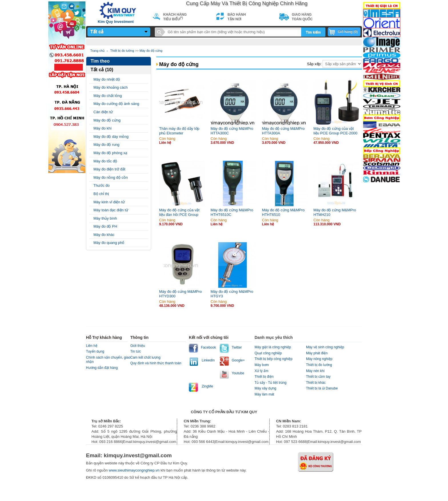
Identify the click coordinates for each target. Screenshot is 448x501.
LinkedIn (208, 360)
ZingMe (207, 386)
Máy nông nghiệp (319, 359)
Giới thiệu (138, 346)
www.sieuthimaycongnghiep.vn (135, 470)
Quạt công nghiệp (268, 353)
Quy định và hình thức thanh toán (156, 363)
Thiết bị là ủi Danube (322, 388)
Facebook (208, 347)
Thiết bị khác (316, 383)
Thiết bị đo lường (122, 51)
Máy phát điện (317, 353)
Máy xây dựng (265, 388)
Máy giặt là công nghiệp (273, 347)
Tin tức (136, 351)
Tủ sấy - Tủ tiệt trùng (271, 383)
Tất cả (97, 32)
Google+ (238, 360)
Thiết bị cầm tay (318, 377)
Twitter (237, 347)
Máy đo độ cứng (151, 51)
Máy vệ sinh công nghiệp (325, 347)
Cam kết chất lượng (145, 357)
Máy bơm (262, 365)
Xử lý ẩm (261, 371)
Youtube (238, 373)
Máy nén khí (315, 371)
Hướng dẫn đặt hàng (102, 368)
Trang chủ (97, 51)
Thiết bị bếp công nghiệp (274, 359)
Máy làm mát (264, 394)
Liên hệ (92, 346)
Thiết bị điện (264, 377)
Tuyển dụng (95, 351)
